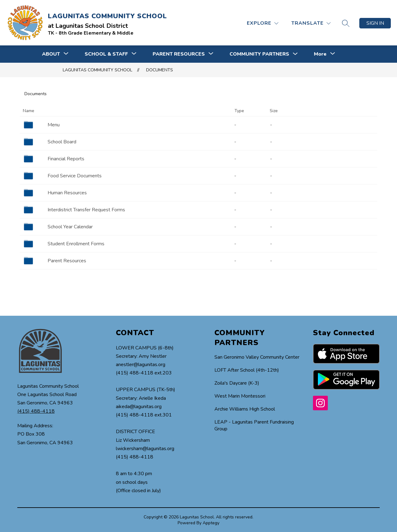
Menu (54, 125)
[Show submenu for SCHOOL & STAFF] (106, 54)
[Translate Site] (311, 23)
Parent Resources (67, 261)
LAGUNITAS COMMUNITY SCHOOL (97, 70)
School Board (62, 142)
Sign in (375, 23)
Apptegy (211, 523)
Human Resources (67, 193)
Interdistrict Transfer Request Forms (86, 210)
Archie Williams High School (245, 409)
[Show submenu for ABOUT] (51, 54)
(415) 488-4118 (36, 411)
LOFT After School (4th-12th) (247, 370)
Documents (160, 70)
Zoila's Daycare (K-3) (237, 383)
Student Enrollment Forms (76, 244)
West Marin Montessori (240, 396)
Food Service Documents (75, 176)
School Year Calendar (70, 227)
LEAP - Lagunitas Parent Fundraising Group (254, 425)
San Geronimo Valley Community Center (257, 357)
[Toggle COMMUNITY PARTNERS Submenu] (295, 54)
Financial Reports (66, 159)
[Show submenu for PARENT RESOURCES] (179, 54)
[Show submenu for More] (320, 54)
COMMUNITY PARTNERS (259, 54)
